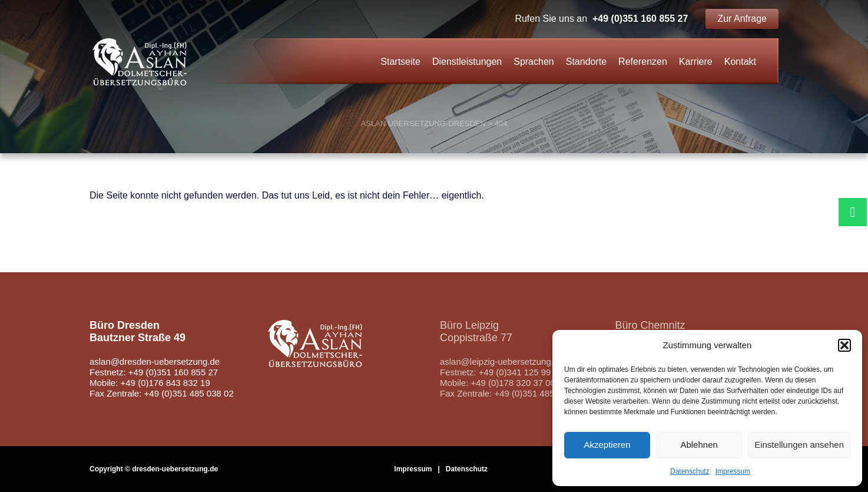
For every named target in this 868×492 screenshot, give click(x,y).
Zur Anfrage (742, 19)
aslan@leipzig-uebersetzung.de (502, 361)
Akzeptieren (607, 445)
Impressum (733, 471)
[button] (844, 345)
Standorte (586, 62)
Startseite (400, 62)
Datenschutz (690, 471)
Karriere (696, 62)
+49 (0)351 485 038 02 (539, 393)
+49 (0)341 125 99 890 (524, 372)
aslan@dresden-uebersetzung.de (155, 361)
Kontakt (740, 62)
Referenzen (643, 62)
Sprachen (534, 62)
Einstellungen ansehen (799, 445)
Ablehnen (699, 445)
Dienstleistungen (467, 62)
